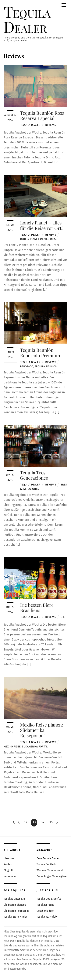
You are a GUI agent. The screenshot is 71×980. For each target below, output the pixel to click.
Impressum (10, 876)
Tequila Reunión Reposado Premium (40, 353)
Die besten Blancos (15, 905)
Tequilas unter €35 (14, 899)
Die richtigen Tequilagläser (52, 876)
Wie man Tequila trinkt (50, 870)
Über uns (9, 858)
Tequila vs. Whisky (47, 917)
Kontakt (8, 864)
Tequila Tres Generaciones (34, 475)
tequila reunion (46, 367)
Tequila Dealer (30, 125)
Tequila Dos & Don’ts (49, 899)
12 (26, 822)
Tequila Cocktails (46, 864)
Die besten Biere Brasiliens (37, 608)
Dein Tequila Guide (48, 858)
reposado (27, 367)
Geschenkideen (45, 911)
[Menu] (64, 5)
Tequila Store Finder (15, 917)
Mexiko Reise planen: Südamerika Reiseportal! (41, 730)
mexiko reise (49, 239)
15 (51, 822)
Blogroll (8, 870)
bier (64, 617)
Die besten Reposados (16, 911)
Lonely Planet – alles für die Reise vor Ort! (41, 225)
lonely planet (29, 239)
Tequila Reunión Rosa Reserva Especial (42, 116)
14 (43, 822)
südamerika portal (35, 747)
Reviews (51, 125)
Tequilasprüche (45, 905)
